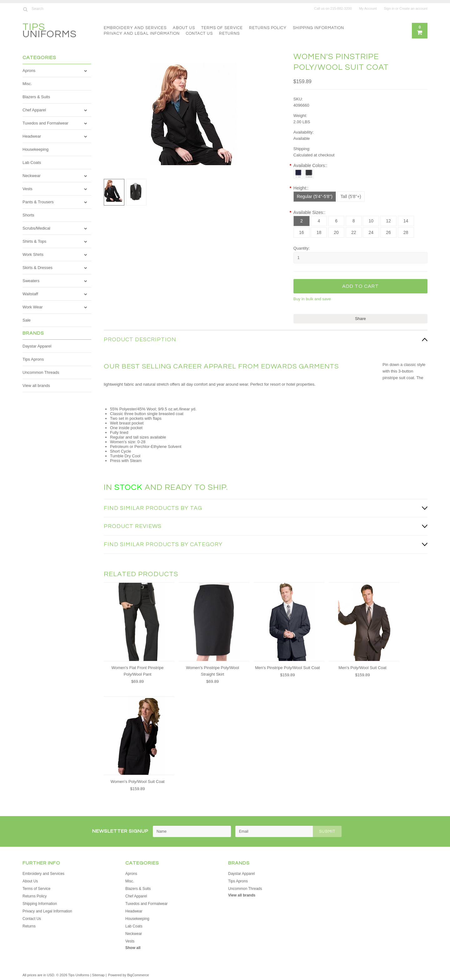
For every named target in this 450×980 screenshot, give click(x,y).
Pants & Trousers (38, 202)
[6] (336, 221)
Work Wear (33, 307)
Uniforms (50, 31)
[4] (319, 221)
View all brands (36, 386)
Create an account (413, 8)
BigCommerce (138, 975)
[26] (388, 233)
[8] (354, 221)
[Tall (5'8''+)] (351, 197)
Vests (27, 189)
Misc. (27, 84)
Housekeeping (35, 149)
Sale (27, 320)
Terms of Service (222, 28)
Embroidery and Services (135, 28)
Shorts (28, 215)
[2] (302, 221)
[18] (319, 233)
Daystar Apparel (37, 346)
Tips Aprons (33, 359)
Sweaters (31, 281)
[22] (354, 233)
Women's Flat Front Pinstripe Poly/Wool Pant (138, 671)
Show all (133, 948)
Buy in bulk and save (312, 299)
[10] (371, 221)
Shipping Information (318, 28)
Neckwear (32, 176)
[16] (302, 233)
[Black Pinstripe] (309, 174)
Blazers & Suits (36, 97)
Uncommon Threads (41, 372)
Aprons (29, 71)
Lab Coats (32, 162)
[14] (406, 221)
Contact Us (199, 33)
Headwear (32, 136)
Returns (229, 33)
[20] (336, 233)
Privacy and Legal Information (142, 33)
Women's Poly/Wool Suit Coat (138, 782)
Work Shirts (33, 254)
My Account (368, 8)
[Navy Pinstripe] (298, 174)
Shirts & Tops (34, 241)
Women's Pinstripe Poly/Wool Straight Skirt (212, 671)
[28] (406, 233)
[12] (388, 221)
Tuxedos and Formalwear (45, 123)
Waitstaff (30, 294)
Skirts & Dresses (37, 268)
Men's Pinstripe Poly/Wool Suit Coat (287, 668)
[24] (371, 233)
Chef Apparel (34, 110)
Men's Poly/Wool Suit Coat (362, 668)
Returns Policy (268, 28)
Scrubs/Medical (36, 228)
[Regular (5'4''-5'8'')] (315, 197)
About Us (184, 28)
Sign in (389, 8)
